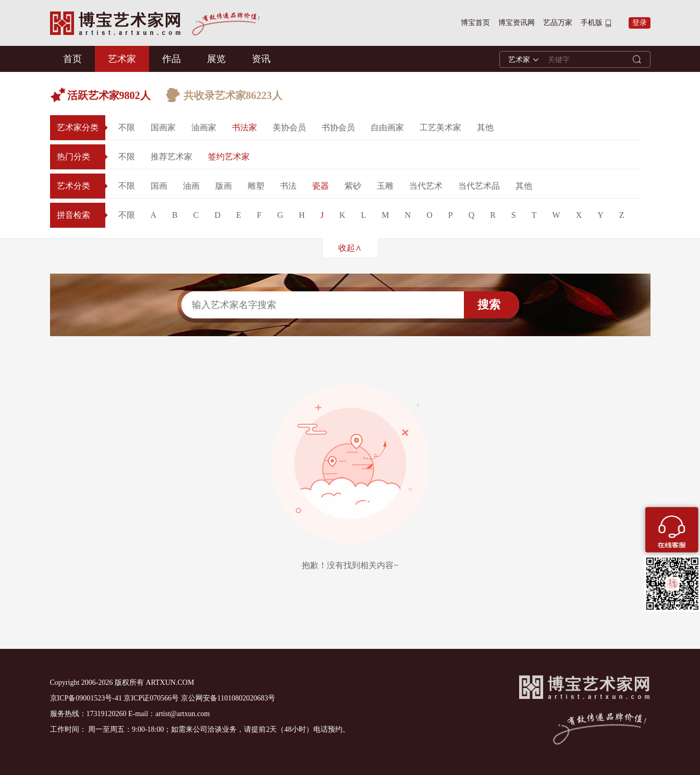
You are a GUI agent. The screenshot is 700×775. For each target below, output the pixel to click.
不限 (127, 127)
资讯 (261, 59)
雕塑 (256, 186)
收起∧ (350, 248)
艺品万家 (558, 23)
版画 (224, 186)
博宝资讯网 (517, 23)
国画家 (163, 127)
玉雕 (385, 186)
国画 (159, 186)
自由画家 (387, 127)
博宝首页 (475, 23)
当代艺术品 (479, 186)
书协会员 (338, 127)
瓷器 (321, 186)
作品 (171, 59)
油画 (191, 186)
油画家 (204, 127)
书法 (288, 186)
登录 (640, 23)
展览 (216, 59)
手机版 (592, 23)
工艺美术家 (440, 127)
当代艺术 (426, 186)
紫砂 (353, 186)
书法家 (244, 127)
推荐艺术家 (171, 157)
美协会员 (289, 127)
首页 (72, 59)
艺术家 (122, 59)
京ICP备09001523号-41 (86, 698)
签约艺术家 (229, 157)
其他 (485, 127)
